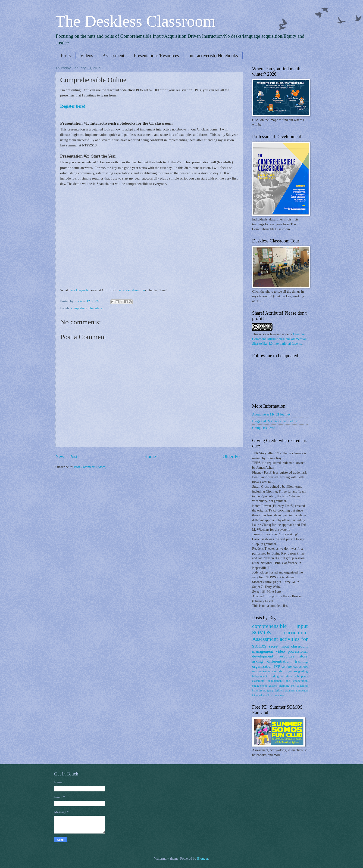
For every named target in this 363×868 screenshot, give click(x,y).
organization (262, 666)
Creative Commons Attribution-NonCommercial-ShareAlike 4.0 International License (280, 339)
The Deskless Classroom (135, 21)
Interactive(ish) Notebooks (213, 56)
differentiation (279, 661)
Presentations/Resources (156, 56)
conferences (290, 666)
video (280, 651)
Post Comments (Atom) (90, 467)
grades (273, 686)
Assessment (113, 56)
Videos (86, 56)
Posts (66, 56)
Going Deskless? (264, 428)
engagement (260, 686)
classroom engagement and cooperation (280, 681)
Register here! (73, 106)
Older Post (233, 456)
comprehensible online (87, 308)
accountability (277, 671)
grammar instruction (296, 691)
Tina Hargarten (80, 290)
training (301, 661)
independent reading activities (272, 676)
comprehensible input (280, 626)
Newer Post (66, 456)
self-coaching (299, 686)
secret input (279, 646)
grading (303, 671)
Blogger (203, 859)
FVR (277, 666)
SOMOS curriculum (280, 632)
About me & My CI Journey (271, 414)
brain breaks (259, 691)
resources (286, 656)
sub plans (301, 676)
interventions (277, 695)
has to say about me (131, 290)
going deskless (275, 691)
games (293, 671)
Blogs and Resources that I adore (275, 421)
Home (150, 456)
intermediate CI (261, 695)
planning (284, 686)
